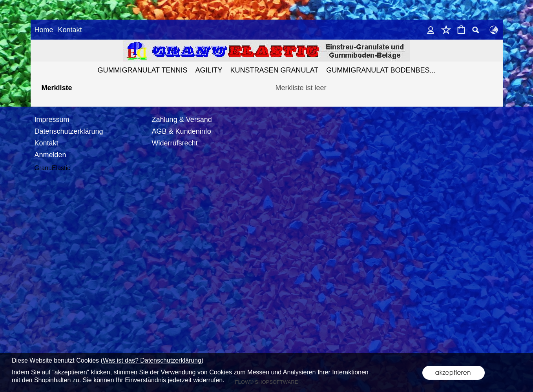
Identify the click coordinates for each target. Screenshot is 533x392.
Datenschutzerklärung (69, 124)
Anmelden (50, 147)
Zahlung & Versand (182, 112)
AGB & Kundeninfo (182, 124)
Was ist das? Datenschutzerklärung (152, 360)
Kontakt (70, 30)
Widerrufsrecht (175, 136)
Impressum (52, 112)
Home (44, 30)
